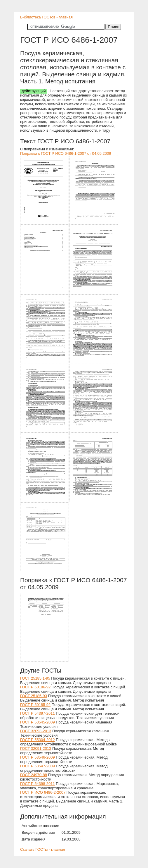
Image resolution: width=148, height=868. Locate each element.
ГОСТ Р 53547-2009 (38, 766)
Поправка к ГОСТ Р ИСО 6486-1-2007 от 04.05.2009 (66, 153)
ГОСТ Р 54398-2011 (38, 784)
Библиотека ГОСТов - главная (46, 17)
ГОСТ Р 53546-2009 (38, 757)
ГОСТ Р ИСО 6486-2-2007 (43, 792)
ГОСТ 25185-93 (34, 696)
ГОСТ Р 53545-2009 (38, 722)
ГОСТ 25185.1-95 (35, 678)
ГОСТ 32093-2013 (36, 731)
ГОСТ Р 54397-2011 (38, 713)
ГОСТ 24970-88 (34, 775)
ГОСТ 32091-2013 (36, 748)
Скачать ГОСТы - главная (43, 849)
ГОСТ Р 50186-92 (35, 687)
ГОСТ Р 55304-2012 (38, 740)
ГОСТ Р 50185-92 (35, 705)
